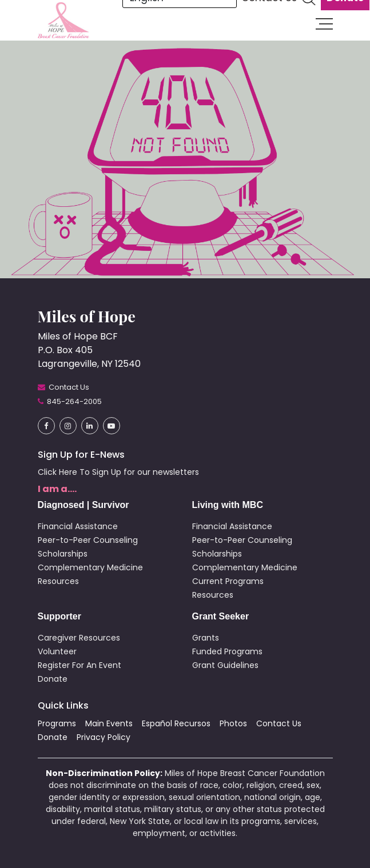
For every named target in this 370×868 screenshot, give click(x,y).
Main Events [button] (109, 723)
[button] (63, 20)
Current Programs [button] (228, 581)
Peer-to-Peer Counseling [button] (88, 540)
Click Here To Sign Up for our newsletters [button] (118, 472)
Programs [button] (57, 723)
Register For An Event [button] (79, 665)
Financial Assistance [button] (78, 526)
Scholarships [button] (63, 554)
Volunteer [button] (57, 651)
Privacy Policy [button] (104, 737)
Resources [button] (58, 581)
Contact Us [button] (279, 723)
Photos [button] (233, 723)
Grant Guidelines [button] (225, 665)
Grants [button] (206, 638)
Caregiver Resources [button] (79, 638)
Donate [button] (53, 679)
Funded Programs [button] (227, 651)
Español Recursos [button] (176, 723)
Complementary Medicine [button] (90, 567)
